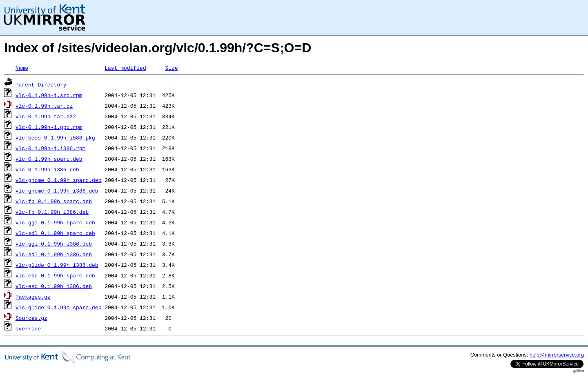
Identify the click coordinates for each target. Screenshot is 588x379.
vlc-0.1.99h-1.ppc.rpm (49, 127)
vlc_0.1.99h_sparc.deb (49, 159)
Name (22, 68)
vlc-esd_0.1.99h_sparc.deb (55, 275)
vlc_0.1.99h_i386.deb (47, 169)
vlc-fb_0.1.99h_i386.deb (52, 212)
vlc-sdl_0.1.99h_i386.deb (54, 254)
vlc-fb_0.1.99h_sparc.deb (54, 201)
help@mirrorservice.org (557, 355)
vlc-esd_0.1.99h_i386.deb (54, 286)
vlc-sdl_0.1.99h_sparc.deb (55, 233)
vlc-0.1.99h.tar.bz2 (46, 116)
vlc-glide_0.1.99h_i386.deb (57, 265)
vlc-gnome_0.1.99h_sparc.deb (59, 180)
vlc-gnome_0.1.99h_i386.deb (57, 191)
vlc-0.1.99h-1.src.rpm (49, 95)
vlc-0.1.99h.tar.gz (44, 106)
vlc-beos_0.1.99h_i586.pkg (55, 137)
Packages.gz (33, 297)
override (28, 328)
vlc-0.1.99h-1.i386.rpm (51, 148)
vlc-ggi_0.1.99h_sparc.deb (55, 222)
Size (171, 68)
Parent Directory (41, 84)
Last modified (125, 68)
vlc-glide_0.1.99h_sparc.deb (59, 307)
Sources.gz (31, 318)
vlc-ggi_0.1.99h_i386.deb (54, 244)
